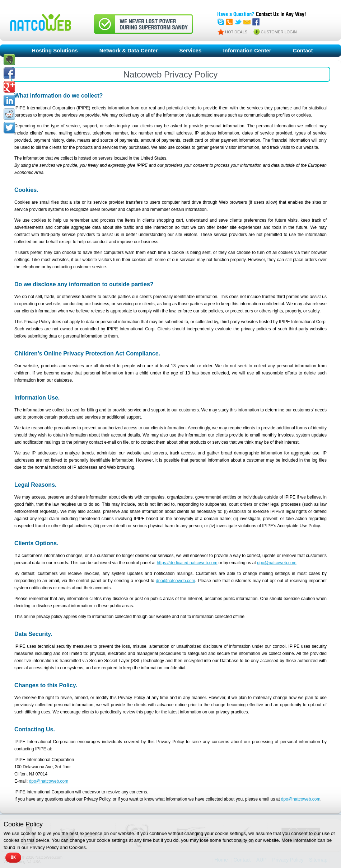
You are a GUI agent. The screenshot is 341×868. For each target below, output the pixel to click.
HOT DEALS (236, 32)
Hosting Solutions (55, 50)
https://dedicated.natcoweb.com (187, 563)
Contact (303, 50)
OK (13, 858)
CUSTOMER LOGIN (279, 32)
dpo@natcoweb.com (277, 563)
